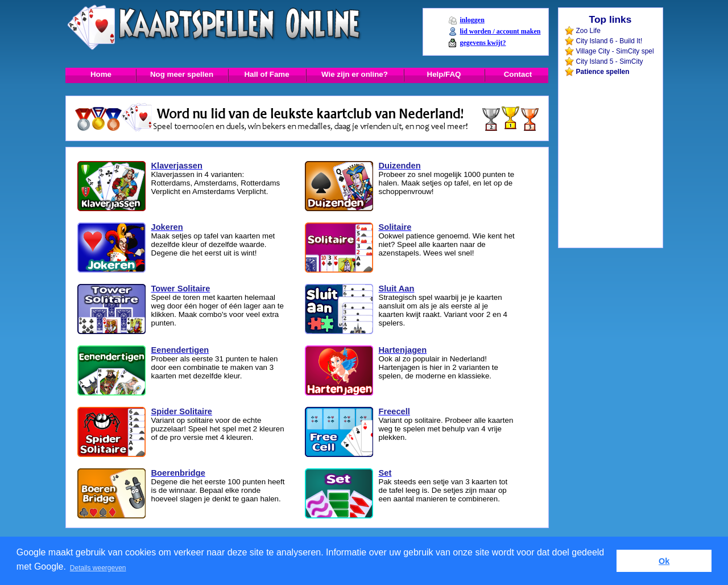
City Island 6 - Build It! (609, 41)
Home (101, 74)
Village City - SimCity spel (615, 51)
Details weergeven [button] (98, 568)
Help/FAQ (444, 74)
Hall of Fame (266, 74)
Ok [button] (664, 561)
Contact (518, 74)
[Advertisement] (610, 102)
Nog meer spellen (182, 74)
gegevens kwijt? (483, 43)
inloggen (472, 20)
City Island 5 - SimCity (610, 61)
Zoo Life (588, 31)
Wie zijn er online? (355, 74)
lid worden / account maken (500, 31)
